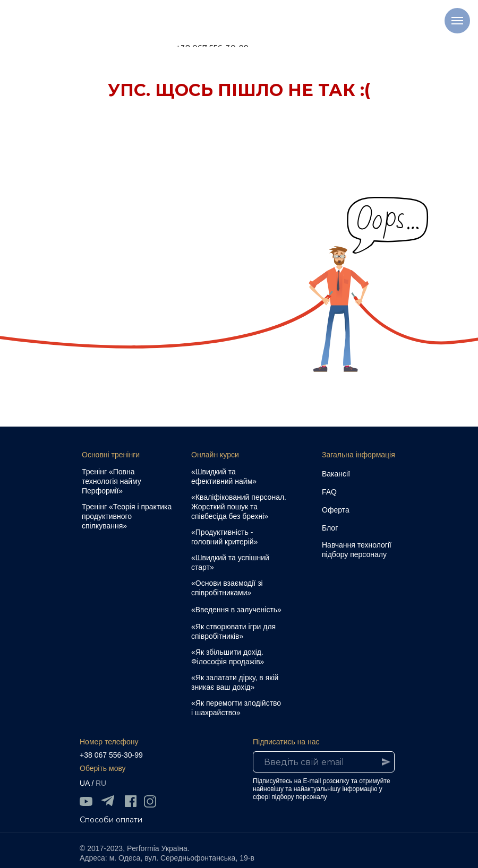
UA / (87, 783)
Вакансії (336, 474)
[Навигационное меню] (457, 21)
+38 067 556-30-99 (111, 755)
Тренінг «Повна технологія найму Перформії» (112, 481)
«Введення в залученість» (236, 610)
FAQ (329, 492)
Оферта (336, 510)
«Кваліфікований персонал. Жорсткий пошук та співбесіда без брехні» (239, 507)
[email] (324, 762)
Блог (330, 528)
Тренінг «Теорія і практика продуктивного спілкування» (127, 516)
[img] (86, 801)
